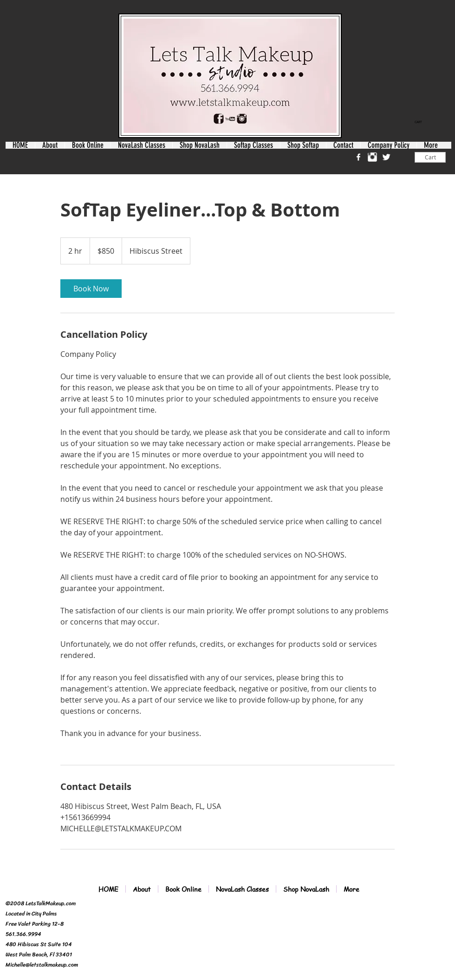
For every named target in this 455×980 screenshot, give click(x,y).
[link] (422, 122)
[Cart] (430, 157)
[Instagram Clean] (372, 157)
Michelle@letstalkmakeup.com (42, 965)
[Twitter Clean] (386, 157)
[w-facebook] (358, 157)
